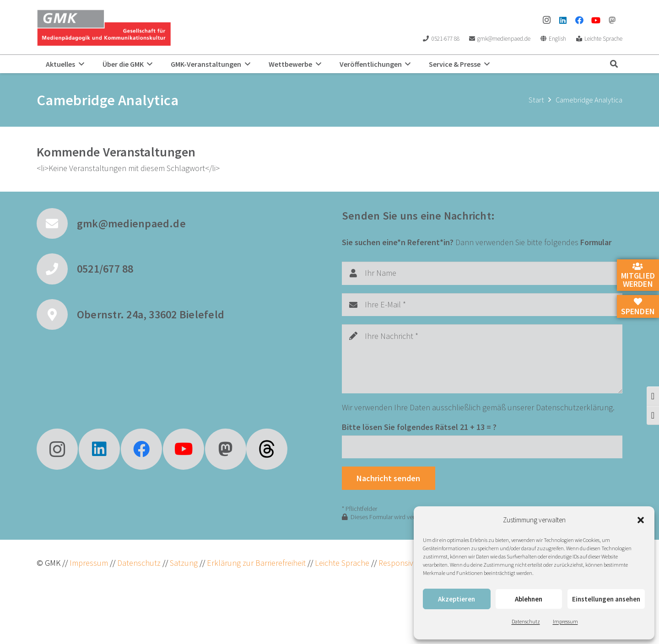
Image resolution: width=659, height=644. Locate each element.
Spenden (638, 307)
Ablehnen (529, 599)
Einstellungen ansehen (606, 599)
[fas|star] (267, 449)
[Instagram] (546, 20)
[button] (641, 520)
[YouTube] (596, 20)
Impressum (565, 621)
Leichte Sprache (343, 563)
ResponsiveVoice (407, 563)
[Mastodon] (612, 20)
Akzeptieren (456, 599)
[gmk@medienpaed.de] (57, 224)
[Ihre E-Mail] (482, 305)
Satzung (183, 563)
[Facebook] (579, 20)
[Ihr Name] (482, 273)
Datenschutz (526, 621)
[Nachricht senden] (389, 478)
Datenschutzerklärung (574, 407)
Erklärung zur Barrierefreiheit (256, 563)
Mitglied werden (638, 276)
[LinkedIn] (563, 20)
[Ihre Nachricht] (482, 359)
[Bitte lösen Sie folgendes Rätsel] (482, 447)
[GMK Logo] (104, 27)
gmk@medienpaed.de (131, 223)
